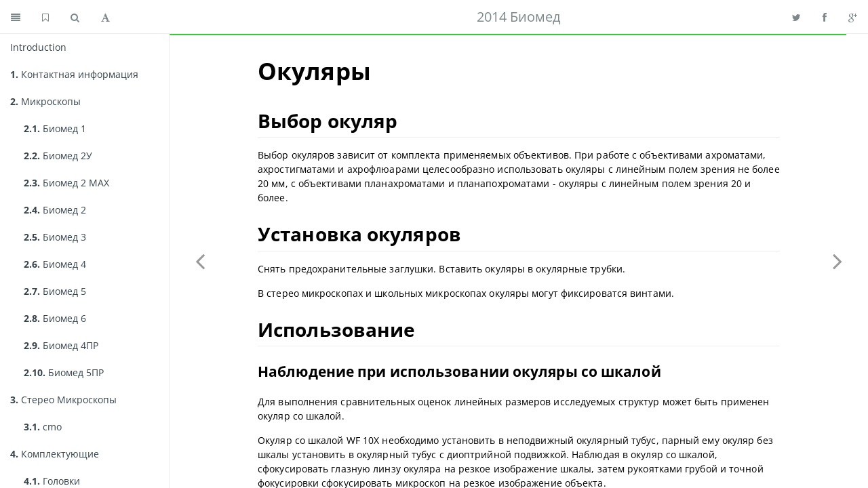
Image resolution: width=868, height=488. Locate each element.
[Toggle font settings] (105, 17)
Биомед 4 (55, 264)
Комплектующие (55, 454)
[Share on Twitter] (796, 17)
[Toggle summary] (16, 17)
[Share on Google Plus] (853, 17)
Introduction (38, 47)
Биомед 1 (55, 128)
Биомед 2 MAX (66, 183)
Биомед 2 (55, 210)
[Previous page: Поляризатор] (200, 261)
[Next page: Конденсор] (837, 261)
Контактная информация (74, 74)
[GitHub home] (45, 17)
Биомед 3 (55, 237)
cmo (43, 427)
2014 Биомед (519, 17)
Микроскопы (45, 101)
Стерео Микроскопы (63, 400)
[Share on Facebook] (825, 17)
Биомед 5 (55, 291)
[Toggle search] (75, 17)
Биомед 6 (55, 318)
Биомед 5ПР (64, 372)
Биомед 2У (58, 156)
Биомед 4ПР (61, 345)
